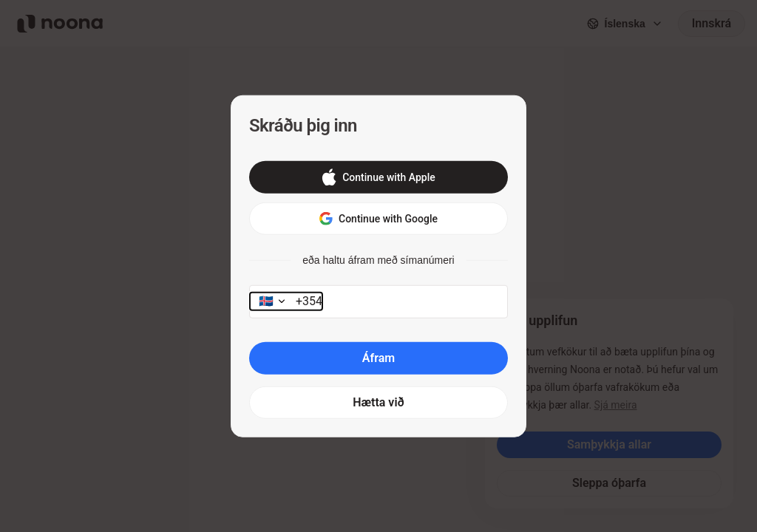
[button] (378, 177)
